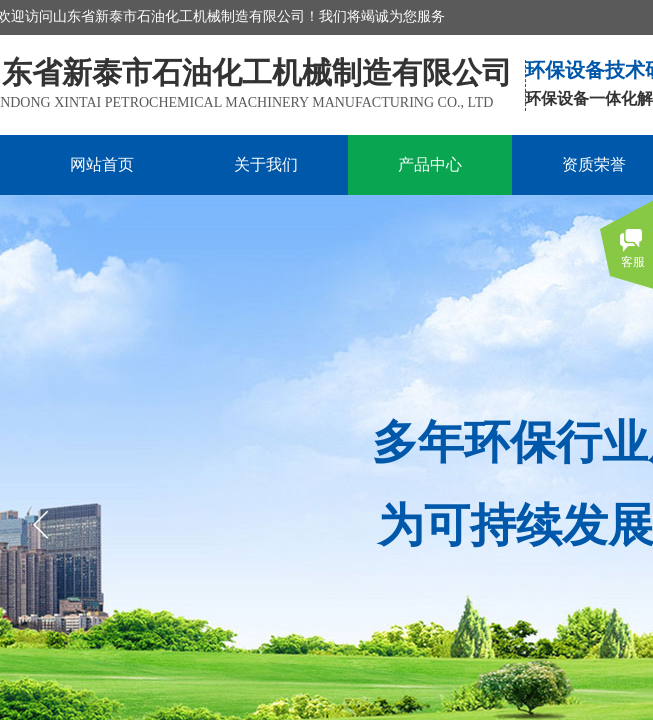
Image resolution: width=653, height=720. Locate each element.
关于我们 (266, 164)
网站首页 (102, 164)
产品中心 (430, 164)
